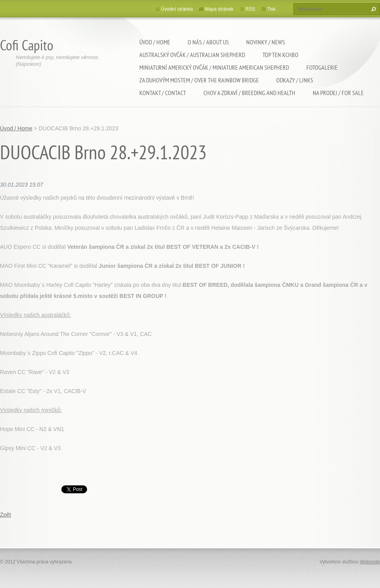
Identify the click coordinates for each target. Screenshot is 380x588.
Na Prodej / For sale (338, 93)
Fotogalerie (322, 67)
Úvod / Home (155, 42)
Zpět (6, 515)
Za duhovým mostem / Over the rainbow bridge (199, 80)
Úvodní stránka (177, 9)
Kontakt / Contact (163, 93)
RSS (250, 9)
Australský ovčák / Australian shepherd (192, 55)
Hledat (372, 9)
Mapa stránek (219, 9)
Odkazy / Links (295, 80)
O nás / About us (208, 42)
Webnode (370, 562)
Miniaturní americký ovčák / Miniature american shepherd (214, 67)
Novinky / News (266, 42)
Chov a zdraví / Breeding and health (249, 93)
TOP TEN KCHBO (280, 55)
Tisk (271, 9)
